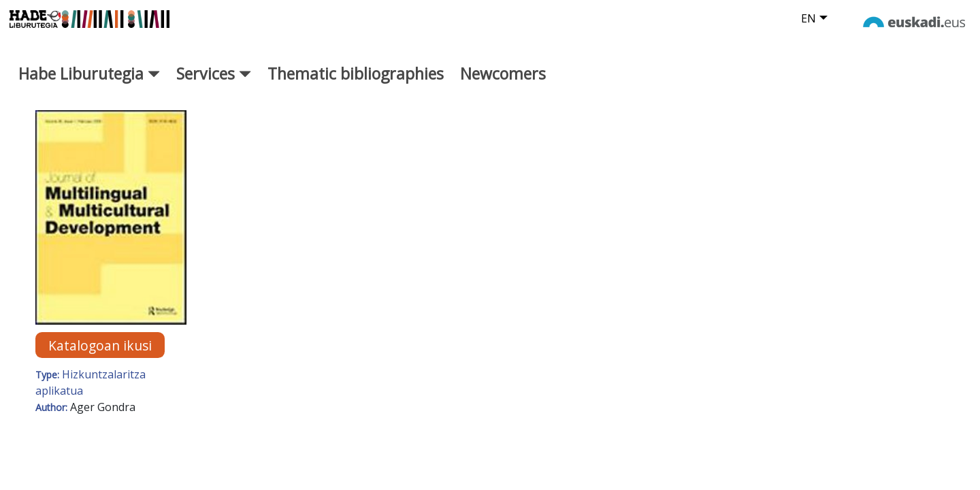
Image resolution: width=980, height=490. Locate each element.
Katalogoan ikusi (100, 358)
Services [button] (214, 86)
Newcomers (503, 86)
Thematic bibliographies (356, 86)
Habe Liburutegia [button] (89, 86)
